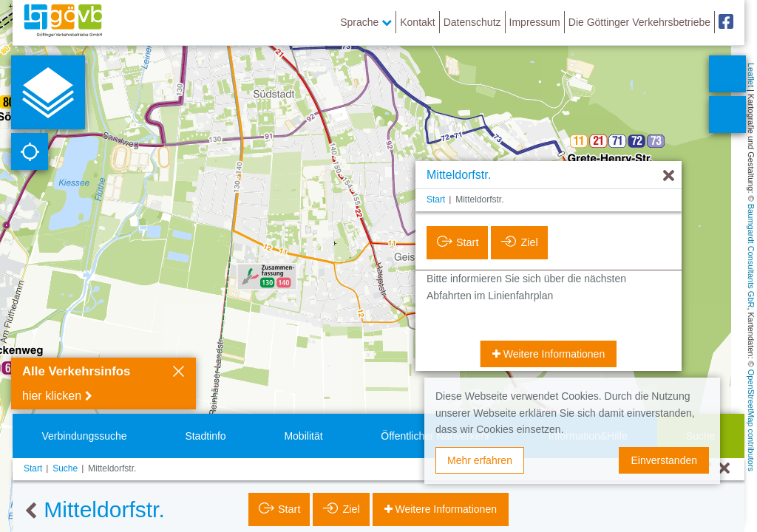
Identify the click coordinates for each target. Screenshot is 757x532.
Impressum (535, 22)
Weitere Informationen (553, 354)
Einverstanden (664, 460)
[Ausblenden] (669, 176)
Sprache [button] (366, 22)
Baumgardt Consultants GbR (751, 256)
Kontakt (417, 22)
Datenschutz (472, 22)
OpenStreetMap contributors (751, 420)
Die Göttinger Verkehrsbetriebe (639, 22)
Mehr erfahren (480, 460)
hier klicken (52, 396)
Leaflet (751, 75)
